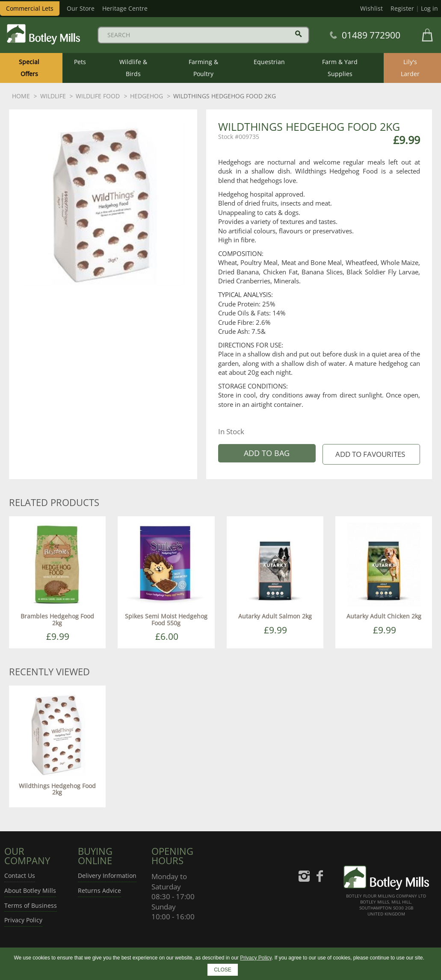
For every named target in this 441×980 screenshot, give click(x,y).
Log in (429, 8)
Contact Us (20, 876)
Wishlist (371, 8)
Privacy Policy (23, 920)
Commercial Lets (30, 8)
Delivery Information (107, 876)
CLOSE (223, 970)
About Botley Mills (30, 890)
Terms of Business (31, 905)
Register (402, 8)
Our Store (81, 8)
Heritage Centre (125, 8)
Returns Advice (99, 890)
